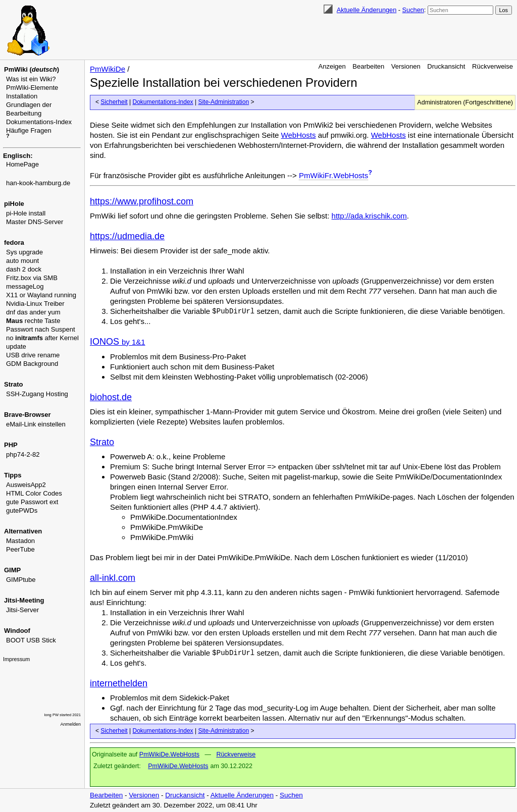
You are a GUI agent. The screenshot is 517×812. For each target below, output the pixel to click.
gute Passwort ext (32, 502)
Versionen (406, 66)
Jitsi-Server (22, 610)
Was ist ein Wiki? (31, 79)
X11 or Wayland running (41, 295)
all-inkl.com (113, 578)
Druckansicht (446, 66)
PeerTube (20, 549)
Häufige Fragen (29, 130)
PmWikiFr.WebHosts (333, 175)
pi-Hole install (26, 213)
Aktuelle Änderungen (367, 10)
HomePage (22, 164)
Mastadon (20, 541)
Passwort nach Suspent (41, 329)
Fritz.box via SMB (32, 278)
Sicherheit (114, 102)
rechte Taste (33, 321)
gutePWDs (22, 510)
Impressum (16, 659)
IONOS (118, 342)
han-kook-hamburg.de (38, 183)
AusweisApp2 (26, 485)
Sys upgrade (24, 252)
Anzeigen (332, 66)
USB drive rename (33, 355)
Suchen (413, 10)
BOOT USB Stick (31, 640)
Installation (22, 96)
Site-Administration (223, 102)
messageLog (25, 286)
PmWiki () (32, 69)
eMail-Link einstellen (36, 424)
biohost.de (111, 397)
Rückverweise (493, 66)
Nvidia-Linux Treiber (35, 304)
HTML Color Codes (34, 493)
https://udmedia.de (127, 236)
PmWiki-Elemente (32, 88)
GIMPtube (21, 580)
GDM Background (32, 364)
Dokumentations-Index (39, 122)
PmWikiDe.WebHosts (169, 754)
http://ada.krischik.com (369, 216)
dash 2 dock (24, 269)
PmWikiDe (108, 69)
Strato (102, 442)
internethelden (119, 683)
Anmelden (71, 724)
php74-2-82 (23, 454)
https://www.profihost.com (142, 201)
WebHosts (299, 135)
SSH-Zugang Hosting (37, 394)
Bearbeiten (368, 66)
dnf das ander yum (33, 312)
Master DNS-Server (35, 222)
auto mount (22, 261)
